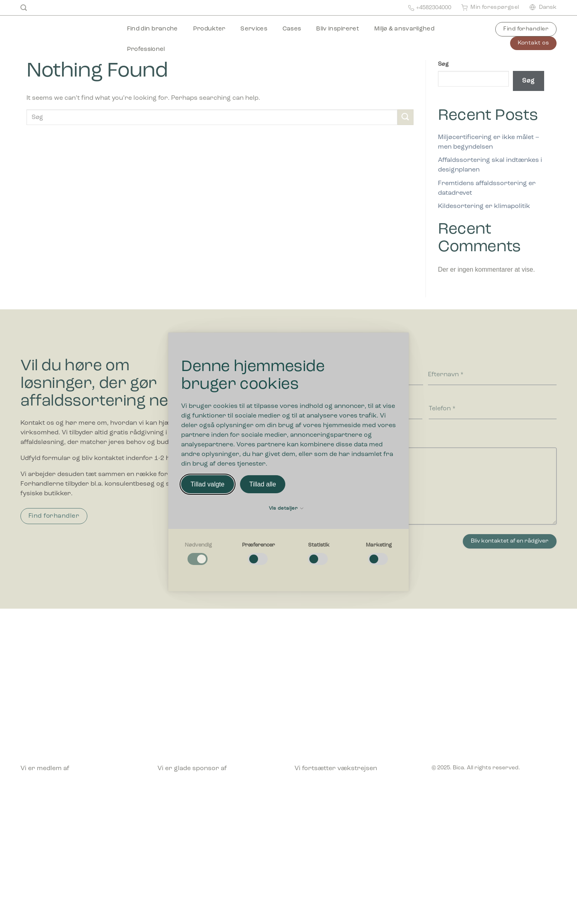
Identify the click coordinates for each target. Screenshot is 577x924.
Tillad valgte (207, 484)
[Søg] (24, 8)
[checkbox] (198, 554)
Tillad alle (263, 484)
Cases (292, 29)
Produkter (209, 29)
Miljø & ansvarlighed (404, 29)
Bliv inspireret (338, 29)
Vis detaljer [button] (286, 508)
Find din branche (152, 29)
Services (254, 29)
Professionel (146, 49)
